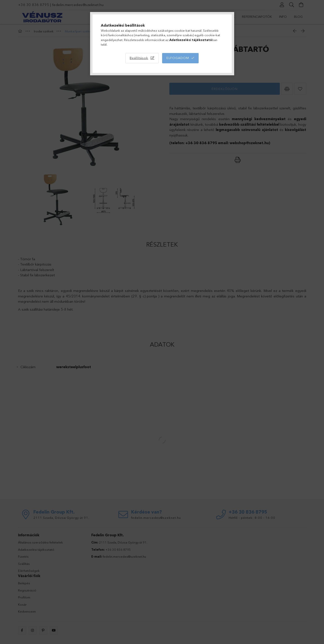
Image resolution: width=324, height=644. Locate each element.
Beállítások (139, 58)
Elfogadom (178, 58)
